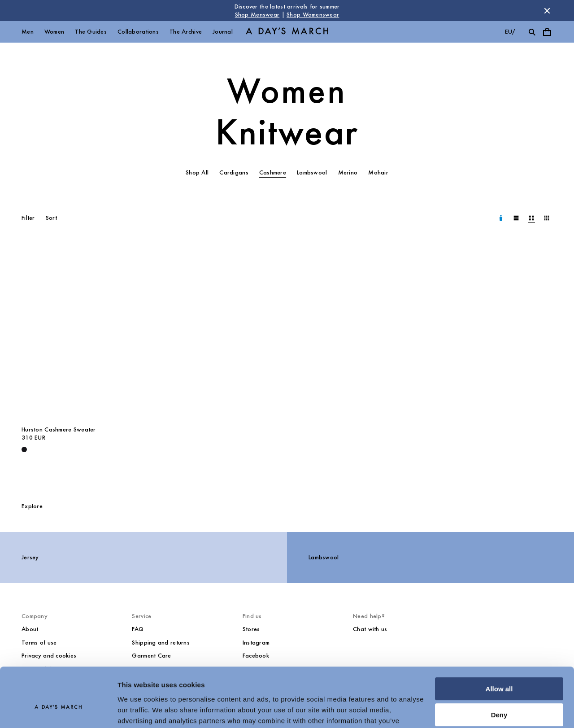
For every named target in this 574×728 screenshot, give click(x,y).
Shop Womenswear (313, 15)
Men (28, 32)
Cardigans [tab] (234, 172)
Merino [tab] (348, 172)
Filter (28, 218)
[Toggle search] (532, 32)
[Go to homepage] (287, 32)
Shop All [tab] (197, 172)
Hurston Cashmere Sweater (59, 429)
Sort (51, 218)
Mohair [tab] (378, 172)
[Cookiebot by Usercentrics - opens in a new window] (58, 711)
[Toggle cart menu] (547, 32)
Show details (138, 710)
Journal (223, 32)
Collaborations (138, 32)
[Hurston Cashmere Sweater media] (80, 333)
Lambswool (324, 557)
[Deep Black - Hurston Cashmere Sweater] (24, 449)
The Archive (186, 32)
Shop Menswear (257, 15)
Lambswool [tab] (312, 172)
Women (54, 32)
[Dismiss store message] (547, 11)
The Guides (91, 32)
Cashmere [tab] (273, 172)
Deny (499, 669)
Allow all (499, 643)
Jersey (30, 557)
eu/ (510, 32)
